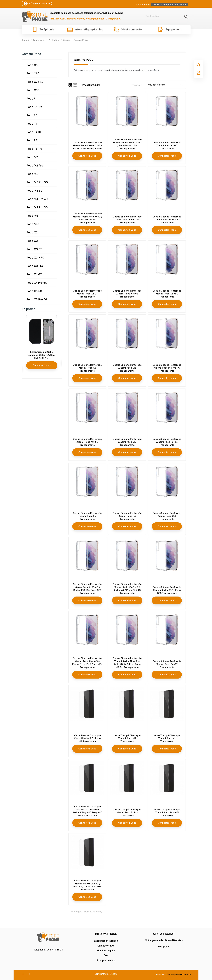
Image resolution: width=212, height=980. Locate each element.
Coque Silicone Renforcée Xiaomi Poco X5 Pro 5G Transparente (127, 220)
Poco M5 (32, 216)
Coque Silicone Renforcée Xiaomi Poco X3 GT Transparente (167, 146)
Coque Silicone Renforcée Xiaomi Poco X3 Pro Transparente (127, 294)
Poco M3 (32, 174)
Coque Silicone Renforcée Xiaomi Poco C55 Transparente (167, 516)
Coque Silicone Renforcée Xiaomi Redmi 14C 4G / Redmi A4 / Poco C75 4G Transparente (127, 589)
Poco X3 (32, 241)
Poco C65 (33, 73)
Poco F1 (32, 99)
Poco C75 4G (35, 82)
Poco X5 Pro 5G (37, 299)
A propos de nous (106, 960)
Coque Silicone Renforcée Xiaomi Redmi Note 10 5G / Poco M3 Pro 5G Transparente (87, 218)
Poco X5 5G (34, 291)
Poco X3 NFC (35, 258)
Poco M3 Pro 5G (37, 182)
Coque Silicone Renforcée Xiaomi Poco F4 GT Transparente (167, 664)
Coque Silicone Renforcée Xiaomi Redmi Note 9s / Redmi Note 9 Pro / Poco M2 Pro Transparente (127, 663)
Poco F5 (32, 140)
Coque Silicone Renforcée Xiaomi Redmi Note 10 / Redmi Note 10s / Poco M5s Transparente (87, 663)
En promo (29, 309)
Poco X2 (32, 232)
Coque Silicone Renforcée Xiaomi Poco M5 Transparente (127, 368)
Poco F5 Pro (34, 149)
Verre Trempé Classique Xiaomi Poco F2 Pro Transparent (127, 813)
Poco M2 (32, 157)
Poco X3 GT (34, 249)
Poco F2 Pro (34, 107)
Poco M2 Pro (35, 165)
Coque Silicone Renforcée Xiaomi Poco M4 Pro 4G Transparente (167, 368)
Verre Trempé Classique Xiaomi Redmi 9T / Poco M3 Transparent (87, 738)
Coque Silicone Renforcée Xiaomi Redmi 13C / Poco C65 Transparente (167, 590)
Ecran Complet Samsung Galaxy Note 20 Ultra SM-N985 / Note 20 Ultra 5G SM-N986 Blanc (42, 356)
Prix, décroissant (165, 85)
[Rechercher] (167, 16)
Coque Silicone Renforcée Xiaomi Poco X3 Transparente (87, 368)
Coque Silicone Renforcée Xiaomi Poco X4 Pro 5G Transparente (167, 220)
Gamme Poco (31, 54)
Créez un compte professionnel (170, 4)
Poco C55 (33, 65)
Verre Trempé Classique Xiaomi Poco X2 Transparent (167, 738)
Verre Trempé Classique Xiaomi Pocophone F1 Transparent (167, 813)
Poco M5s (33, 224)
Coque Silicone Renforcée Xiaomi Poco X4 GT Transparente (87, 294)
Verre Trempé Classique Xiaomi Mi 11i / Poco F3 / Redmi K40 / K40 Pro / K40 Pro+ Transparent (87, 811)
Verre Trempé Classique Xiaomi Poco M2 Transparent (127, 738)
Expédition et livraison (106, 941)
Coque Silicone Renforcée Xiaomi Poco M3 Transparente (127, 442)
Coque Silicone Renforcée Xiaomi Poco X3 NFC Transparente (167, 294)
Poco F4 (32, 124)
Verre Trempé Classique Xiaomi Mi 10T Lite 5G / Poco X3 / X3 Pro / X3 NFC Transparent (87, 885)
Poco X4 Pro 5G (37, 283)
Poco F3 (32, 115)
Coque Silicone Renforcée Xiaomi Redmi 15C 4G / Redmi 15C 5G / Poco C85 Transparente (87, 589)
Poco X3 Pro (35, 266)
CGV (106, 955)
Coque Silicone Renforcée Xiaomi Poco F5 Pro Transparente (167, 442)
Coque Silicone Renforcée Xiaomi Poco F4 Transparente (127, 516)
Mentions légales (106, 951)
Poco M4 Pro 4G (37, 199)
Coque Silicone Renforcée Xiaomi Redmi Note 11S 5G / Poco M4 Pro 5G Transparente (127, 144)
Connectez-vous (42, 368)
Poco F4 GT (34, 132)
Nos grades (164, 947)
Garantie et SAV (106, 946)
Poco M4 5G (34, 191)
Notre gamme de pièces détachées (164, 940)
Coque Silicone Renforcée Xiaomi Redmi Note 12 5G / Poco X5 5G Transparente (87, 146)
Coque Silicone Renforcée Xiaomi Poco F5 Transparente (87, 516)
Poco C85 (33, 90)
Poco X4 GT (34, 274)
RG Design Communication (179, 974)
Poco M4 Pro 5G (37, 207)
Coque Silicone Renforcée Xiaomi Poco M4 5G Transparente (87, 442)
